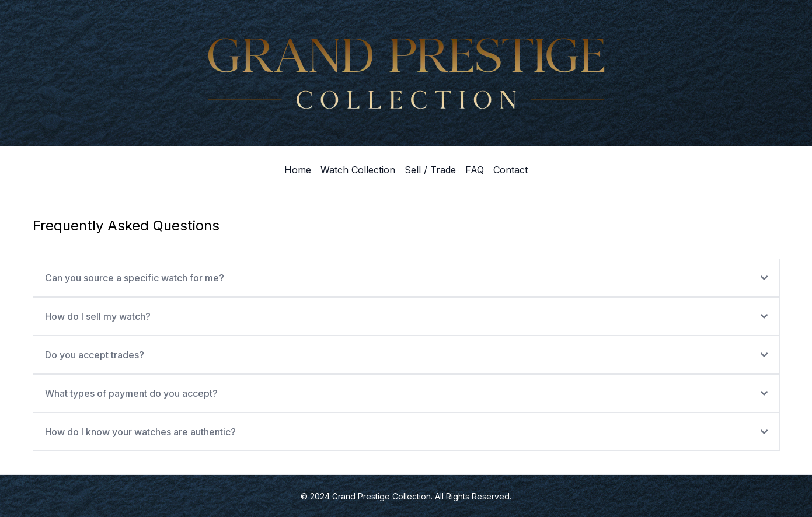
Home (298, 170)
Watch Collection (358, 170)
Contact (510, 170)
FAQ (475, 170)
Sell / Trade (430, 170)
